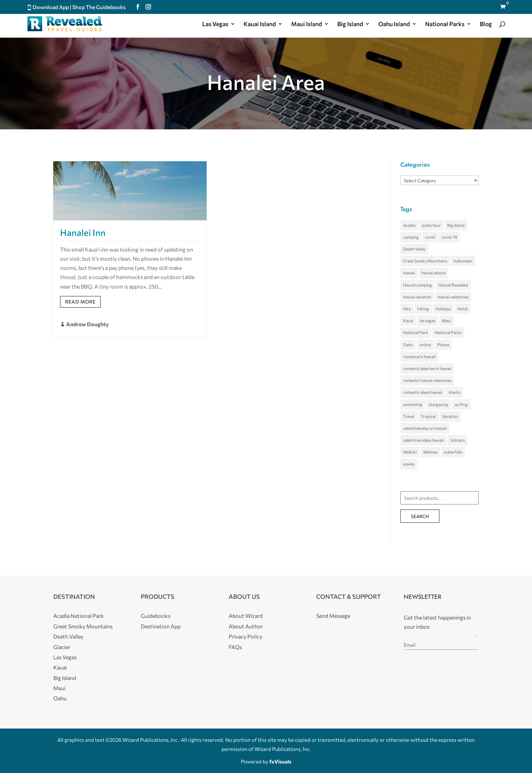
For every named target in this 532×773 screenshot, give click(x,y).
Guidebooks (156, 616)
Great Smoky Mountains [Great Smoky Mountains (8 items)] (425, 261)
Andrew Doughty (88, 324)
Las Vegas (215, 24)
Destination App (161, 626)
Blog (486, 24)
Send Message (333, 616)
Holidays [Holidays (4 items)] (443, 309)
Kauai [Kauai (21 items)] (408, 320)
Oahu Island (394, 24)
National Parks (445, 24)
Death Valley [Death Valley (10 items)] (414, 249)
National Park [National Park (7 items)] (416, 332)
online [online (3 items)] (425, 345)
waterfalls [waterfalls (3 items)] (453, 452)
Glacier (62, 647)
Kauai (60, 667)
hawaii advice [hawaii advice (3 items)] (433, 273)
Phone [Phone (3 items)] (443, 345)
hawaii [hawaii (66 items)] (409, 273)
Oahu (60, 698)
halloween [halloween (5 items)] (463, 261)
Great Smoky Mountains (83, 626)
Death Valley (68, 636)
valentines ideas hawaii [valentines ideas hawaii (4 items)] (423, 440)
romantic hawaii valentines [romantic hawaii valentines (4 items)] (427, 380)
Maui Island (307, 24)
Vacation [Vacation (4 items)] (450, 416)
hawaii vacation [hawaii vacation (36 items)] (417, 297)
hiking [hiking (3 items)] (423, 309)
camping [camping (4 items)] (411, 237)
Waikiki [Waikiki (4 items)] (410, 452)
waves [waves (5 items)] (409, 464)
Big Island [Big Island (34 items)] (456, 225)
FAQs (235, 647)
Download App (51, 7)
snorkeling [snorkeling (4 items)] (413, 404)
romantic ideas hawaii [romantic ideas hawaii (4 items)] (423, 392)
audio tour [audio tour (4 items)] (431, 225)
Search (420, 516)
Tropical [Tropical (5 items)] (428, 416)
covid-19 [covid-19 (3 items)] (449, 237)
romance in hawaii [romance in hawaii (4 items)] (419, 356)
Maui (59, 688)
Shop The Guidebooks (99, 7)
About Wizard (246, 616)
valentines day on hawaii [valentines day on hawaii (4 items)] (425, 428)
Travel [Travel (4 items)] (409, 416)
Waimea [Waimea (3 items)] (430, 452)
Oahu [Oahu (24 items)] (408, 345)
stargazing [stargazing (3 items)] (439, 404)
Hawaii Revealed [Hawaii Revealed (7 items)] (453, 285)
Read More (80, 302)
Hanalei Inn (83, 232)
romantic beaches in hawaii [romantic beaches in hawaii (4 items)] (427, 368)
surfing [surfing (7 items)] (461, 404)
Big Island (350, 24)
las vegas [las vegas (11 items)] (427, 320)
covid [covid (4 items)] (430, 237)
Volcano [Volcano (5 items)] (458, 440)
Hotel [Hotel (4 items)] (462, 309)
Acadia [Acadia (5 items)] (409, 225)
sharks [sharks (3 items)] (454, 392)
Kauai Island (260, 24)
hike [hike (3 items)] (407, 309)
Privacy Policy (245, 636)
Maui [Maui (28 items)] (446, 320)
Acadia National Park (79, 616)
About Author (246, 626)
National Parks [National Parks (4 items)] (448, 332)
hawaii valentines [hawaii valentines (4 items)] (453, 297)
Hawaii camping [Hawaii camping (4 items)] (417, 285)
